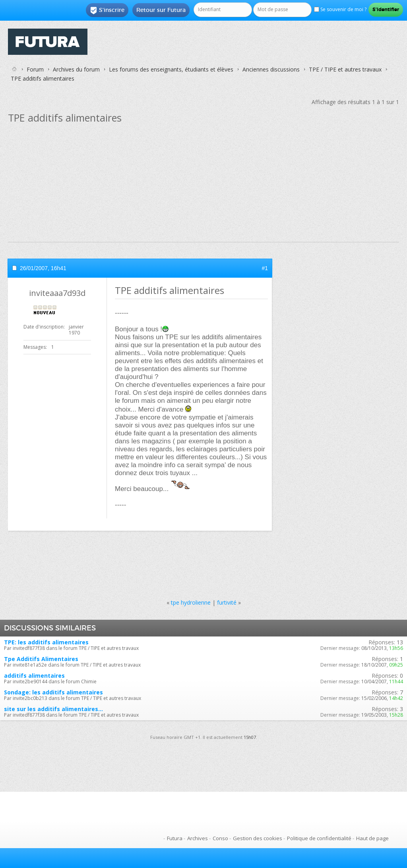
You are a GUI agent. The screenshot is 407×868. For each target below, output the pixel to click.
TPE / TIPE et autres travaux (345, 69)
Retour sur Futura (161, 10)
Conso (220, 838)
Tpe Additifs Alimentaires (41, 659)
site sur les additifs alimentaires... (53, 709)
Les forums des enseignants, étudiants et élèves (171, 69)
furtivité (227, 602)
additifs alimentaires (34, 676)
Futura (175, 838)
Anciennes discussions (271, 69)
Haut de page (372, 838)
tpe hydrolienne (191, 602)
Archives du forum (76, 69)
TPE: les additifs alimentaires (46, 642)
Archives (198, 838)
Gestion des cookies (258, 838)
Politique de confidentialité (319, 838)
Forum (35, 69)
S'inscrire (107, 10)
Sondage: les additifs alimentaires (53, 692)
